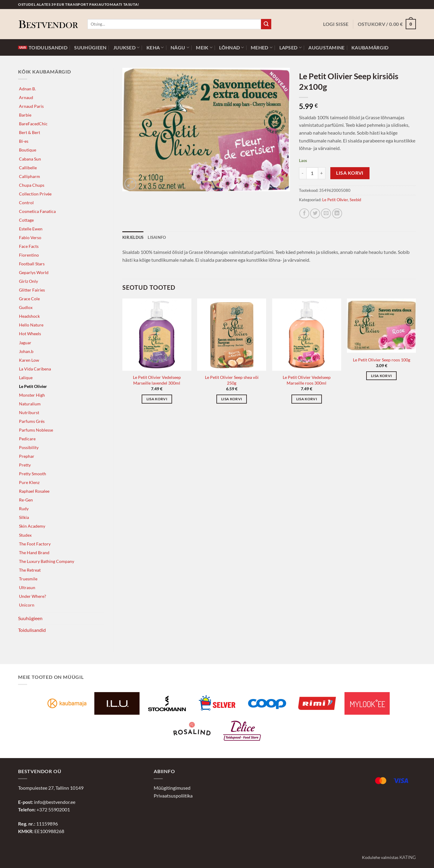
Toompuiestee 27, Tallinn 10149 (51, 788)
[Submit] (266, 24)
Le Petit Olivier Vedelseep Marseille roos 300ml (307, 380)
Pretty (25, 465)
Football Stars (32, 264)
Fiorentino (29, 255)
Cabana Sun (30, 159)
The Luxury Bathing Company (47, 561)
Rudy (24, 509)
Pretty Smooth (33, 474)
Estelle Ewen (31, 229)
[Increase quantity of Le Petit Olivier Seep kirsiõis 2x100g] (322, 173)
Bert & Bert (30, 132)
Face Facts (29, 246)
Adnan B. (27, 89)
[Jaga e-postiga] (326, 213)
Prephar (27, 456)
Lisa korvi (350, 173)
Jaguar (25, 343)
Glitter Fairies (32, 290)
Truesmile (28, 579)
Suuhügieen (90, 48)
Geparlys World (34, 272)
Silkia (24, 517)
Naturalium (30, 404)
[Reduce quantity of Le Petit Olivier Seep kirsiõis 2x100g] (303, 173)
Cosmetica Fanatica (37, 211)
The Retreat (30, 570)
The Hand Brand (34, 553)
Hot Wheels (30, 334)
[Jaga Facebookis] (304, 213)
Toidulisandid (43, 48)
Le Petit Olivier (33, 386)
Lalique (26, 378)
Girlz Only (28, 281)
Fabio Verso (30, 237)
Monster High (32, 395)
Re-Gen (26, 500)
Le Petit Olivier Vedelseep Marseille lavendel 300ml (157, 380)
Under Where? (33, 596)
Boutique (28, 150)
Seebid (355, 200)
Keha (155, 47)
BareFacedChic (33, 124)
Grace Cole (29, 299)
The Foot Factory (35, 544)
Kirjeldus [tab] (133, 237)
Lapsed (291, 47)
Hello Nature (31, 325)
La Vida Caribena (35, 369)
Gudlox (26, 307)
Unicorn (27, 605)
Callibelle (28, 168)
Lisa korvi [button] (157, 399)
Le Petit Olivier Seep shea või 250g (232, 380)
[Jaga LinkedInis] (337, 213)
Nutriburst (29, 412)
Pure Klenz (29, 482)
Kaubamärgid (370, 48)
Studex (25, 535)
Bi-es (24, 141)
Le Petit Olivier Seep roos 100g (382, 360)
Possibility (29, 447)
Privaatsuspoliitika (173, 796)
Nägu (180, 47)
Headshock (29, 316)
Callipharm (30, 176)
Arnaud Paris (31, 106)
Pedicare (27, 439)
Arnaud (26, 97)
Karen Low (29, 360)
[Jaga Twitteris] (315, 213)
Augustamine (326, 48)
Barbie (25, 115)
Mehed (262, 47)
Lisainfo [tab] (157, 237)
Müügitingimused (172, 788)
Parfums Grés (32, 421)
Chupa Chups (32, 185)
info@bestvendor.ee (55, 802)
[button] (336, 24)
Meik (204, 47)
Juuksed (127, 47)
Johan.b (26, 351)
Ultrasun (27, 587)
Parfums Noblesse (36, 430)
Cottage (26, 220)
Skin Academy (32, 526)
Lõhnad (231, 47)
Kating (408, 857)
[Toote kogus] (312, 173)
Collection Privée (35, 194)
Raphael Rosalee (34, 491)
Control (26, 203)
